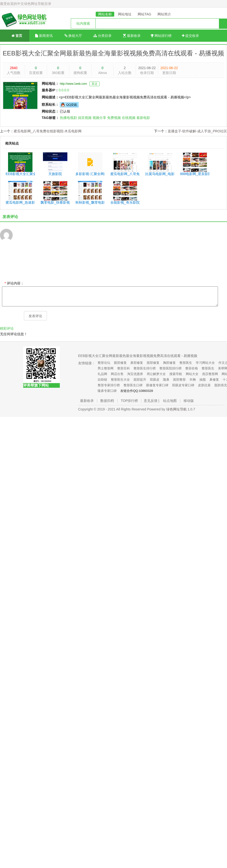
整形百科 (124, 368)
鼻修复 (214, 380)
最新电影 (143, 118)
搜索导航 (176, 374)
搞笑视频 (85, 118)
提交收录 (191, 36)
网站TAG (144, 14)
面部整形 (179, 380)
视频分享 (99, 118)
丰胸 (193, 380)
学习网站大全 (205, 363)
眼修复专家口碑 (157, 385)
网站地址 (125, 14)
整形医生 (186, 363)
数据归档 (107, 401)
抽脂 (203, 380)
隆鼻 (166, 380)
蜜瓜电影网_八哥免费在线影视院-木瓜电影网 (48, 131)
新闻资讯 (44, 36)
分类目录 (103, 36)
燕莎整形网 (210, 374)
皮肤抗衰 (204, 385)
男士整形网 (106, 368)
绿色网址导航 (176, 409)
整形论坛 (104, 363)
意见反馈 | (152, 401)
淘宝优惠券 (135, 374)
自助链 (102, 380)
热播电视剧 (68, 118)
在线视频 (129, 118)
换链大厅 (73, 36)
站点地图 (170, 401)
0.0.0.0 (64, 90)
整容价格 (192, 368)
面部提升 (140, 380)
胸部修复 (169, 363)
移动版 (189, 401)
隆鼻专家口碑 (107, 391)
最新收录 (132, 36)
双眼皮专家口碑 (183, 385)
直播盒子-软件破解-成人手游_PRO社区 (197, 131)
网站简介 (164, 14)
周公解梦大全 (156, 374)
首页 (15, 35)
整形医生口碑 (133, 385)
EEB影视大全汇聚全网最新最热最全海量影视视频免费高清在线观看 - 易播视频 (113, 53)
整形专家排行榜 (109, 385)
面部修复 (153, 363)
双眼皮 (155, 380)
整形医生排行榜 (145, 368)
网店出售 (117, 374)
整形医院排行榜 (170, 368)
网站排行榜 (161, 36)
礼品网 (102, 374)
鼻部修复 (137, 363)
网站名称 (105, 14)
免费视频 (114, 118)
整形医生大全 (120, 380)
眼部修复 (120, 363)
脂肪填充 (221, 385)
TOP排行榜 (129, 401)
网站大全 (192, 374)
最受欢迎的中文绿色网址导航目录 (26, 4)
